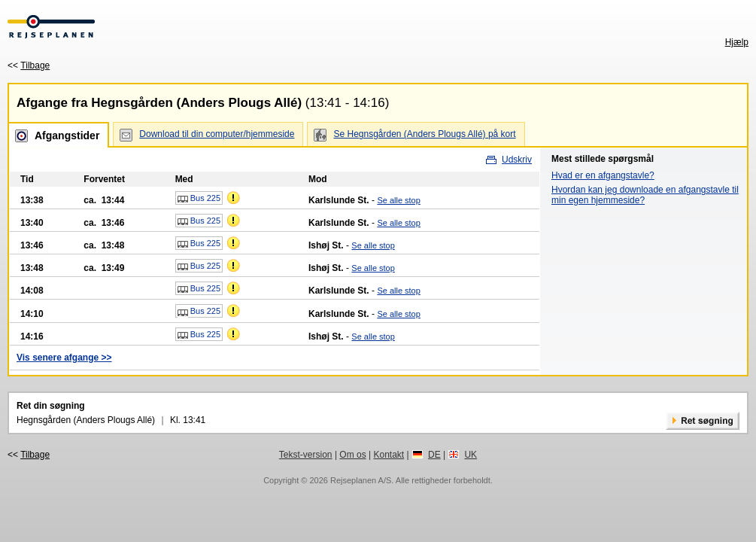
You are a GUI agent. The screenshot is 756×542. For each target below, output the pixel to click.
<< (29, 65)
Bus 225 (199, 199)
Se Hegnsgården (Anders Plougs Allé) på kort (424, 134)
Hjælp (737, 42)
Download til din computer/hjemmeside (217, 134)
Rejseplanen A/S (361, 480)
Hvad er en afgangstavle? (603, 175)
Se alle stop (398, 200)
